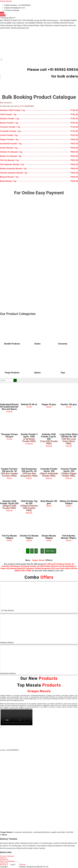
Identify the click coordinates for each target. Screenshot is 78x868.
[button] (39, 60)
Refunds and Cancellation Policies (13, 865)
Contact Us (4, 860)
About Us (3, 858)
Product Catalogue (7, 856)
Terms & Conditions (7, 861)
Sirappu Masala (6, 1)
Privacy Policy (5, 863)
